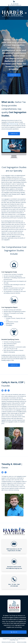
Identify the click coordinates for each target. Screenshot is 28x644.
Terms (17, 640)
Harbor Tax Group (11, 639)
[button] (26, 13)
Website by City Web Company (8, 642)
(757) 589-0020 (15, 4)
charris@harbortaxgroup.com (16, 5)
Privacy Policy (12, 640)
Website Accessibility (22, 642)
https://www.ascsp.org (12, 124)
